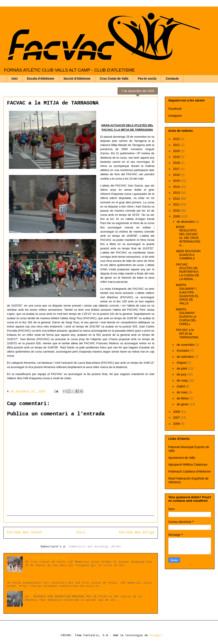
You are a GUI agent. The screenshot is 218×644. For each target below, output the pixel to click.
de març (182, 392)
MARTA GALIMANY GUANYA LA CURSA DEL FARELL (186, 317)
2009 (177, 216)
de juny (182, 374)
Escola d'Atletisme (41, 79)
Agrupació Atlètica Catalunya (188, 464)
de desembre (186, 222)
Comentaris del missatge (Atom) (95, 547)
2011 (177, 204)
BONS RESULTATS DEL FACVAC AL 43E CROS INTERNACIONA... (188, 236)
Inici (15, 79)
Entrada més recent (25, 533)
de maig (182, 380)
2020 (177, 151)
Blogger (156, 635)
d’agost (182, 363)
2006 (177, 424)
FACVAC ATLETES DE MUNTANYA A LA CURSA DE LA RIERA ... (188, 272)
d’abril (181, 386)
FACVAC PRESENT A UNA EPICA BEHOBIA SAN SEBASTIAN (67, 593)
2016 (177, 175)
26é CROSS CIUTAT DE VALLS (47, 558)
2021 (177, 145)
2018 (177, 163)
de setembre (186, 357)
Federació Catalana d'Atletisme (189, 471)
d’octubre (183, 351)
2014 (177, 187)
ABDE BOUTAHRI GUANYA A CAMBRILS (188, 255)
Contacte (172, 79)
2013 (177, 193)
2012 (177, 199)
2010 (177, 211)
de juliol (182, 368)
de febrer (183, 398)
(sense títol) (18, 579)
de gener (183, 404)
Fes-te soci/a (147, 79)
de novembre (186, 345)
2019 (177, 157)
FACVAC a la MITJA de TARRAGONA (187, 334)
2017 (177, 169)
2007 (177, 418)
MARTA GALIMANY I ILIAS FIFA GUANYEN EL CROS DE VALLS (187, 294)
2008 (177, 412)
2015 (177, 181)
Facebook (175, 109)
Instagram (175, 116)
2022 (177, 139)
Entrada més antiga (137, 533)
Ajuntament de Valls (182, 458)
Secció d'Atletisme (77, 79)
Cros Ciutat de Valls (114, 79)
